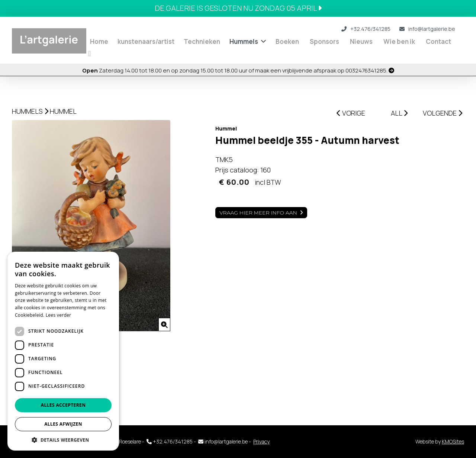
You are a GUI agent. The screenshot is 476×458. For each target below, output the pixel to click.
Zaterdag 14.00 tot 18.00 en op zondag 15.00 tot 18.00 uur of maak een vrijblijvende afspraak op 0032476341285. (238, 70)
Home (99, 41)
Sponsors (324, 41)
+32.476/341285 (366, 29)
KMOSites (453, 441)
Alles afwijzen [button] (63, 424)
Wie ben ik (399, 41)
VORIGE (351, 113)
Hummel (63, 111)
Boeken (287, 41)
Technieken (202, 41)
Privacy (261, 441)
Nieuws (361, 41)
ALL (399, 113)
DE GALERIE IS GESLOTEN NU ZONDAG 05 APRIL (238, 8)
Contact (438, 41)
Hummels (244, 41)
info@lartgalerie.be (427, 29)
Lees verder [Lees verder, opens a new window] (59, 315)
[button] (63, 440)
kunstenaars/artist (146, 41)
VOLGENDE (443, 113)
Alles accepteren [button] (63, 405)
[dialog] (63, 351)
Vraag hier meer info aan (258, 213)
